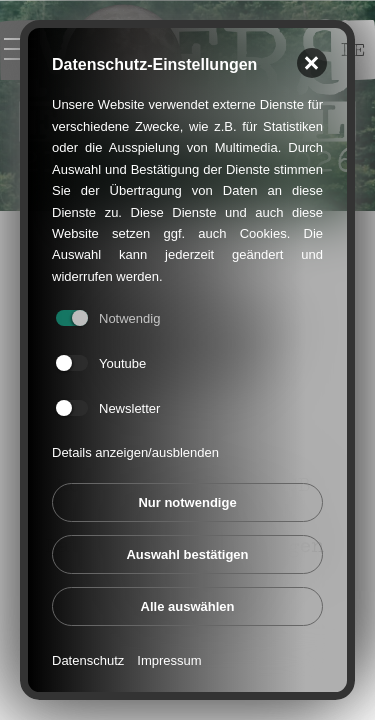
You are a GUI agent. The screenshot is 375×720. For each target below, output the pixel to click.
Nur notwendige (187, 500)
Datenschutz (88, 659)
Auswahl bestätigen (187, 552)
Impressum (169, 659)
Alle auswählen (188, 604)
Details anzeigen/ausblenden (135, 450)
